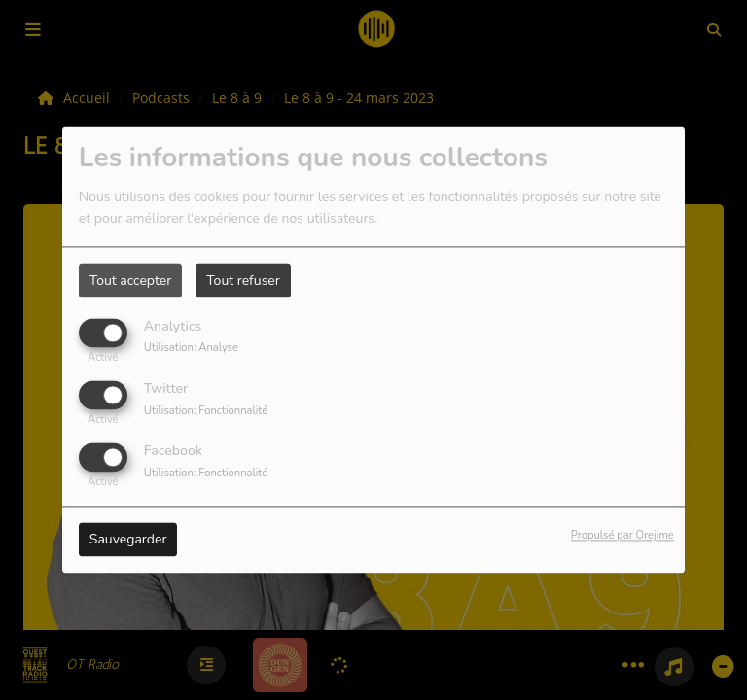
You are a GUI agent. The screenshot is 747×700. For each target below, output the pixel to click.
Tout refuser (243, 280)
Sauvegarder (128, 540)
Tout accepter (130, 280)
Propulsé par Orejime (622, 536)
